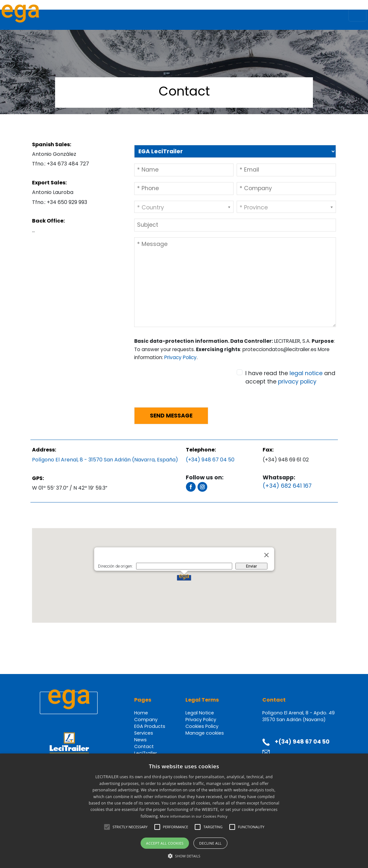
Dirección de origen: (115, 566)
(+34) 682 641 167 (287, 486)
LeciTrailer (146, 753)
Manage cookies (205, 733)
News (140, 740)
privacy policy (297, 382)
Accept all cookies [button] (165, 843)
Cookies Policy (202, 726)
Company (146, 720)
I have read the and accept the (290, 377)
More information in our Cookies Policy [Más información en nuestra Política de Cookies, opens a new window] (194, 816)
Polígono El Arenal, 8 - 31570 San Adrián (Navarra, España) (105, 460)
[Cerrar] (266, 555)
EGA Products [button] (150, 726)
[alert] (184, 811)
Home (141, 713)
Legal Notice (200, 713)
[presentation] (183, 390)
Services (144, 733)
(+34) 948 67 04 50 (210, 460)
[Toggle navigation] (357, 15)
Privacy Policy (180, 357)
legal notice (306, 373)
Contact (144, 746)
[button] (184, 577)
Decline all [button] (210, 843)
